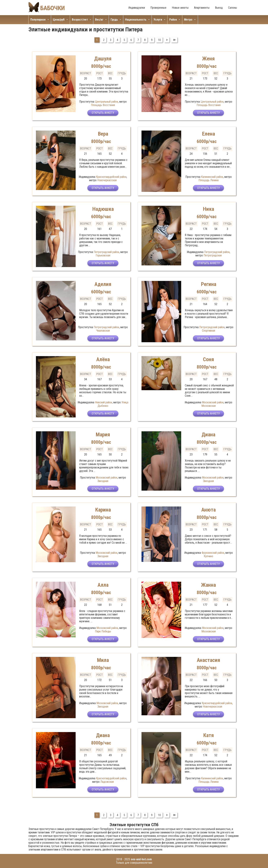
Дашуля (103, 59)
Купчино (208, 556)
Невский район (104, 402)
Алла (103, 585)
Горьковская (103, 255)
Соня (209, 359)
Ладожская (107, 782)
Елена (208, 134)
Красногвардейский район (111, 177)
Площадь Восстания (103, 105)
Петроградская (213, 255)
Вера (103, 134)
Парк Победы (103, 631)
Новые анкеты (180, 8)
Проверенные (158, 8)
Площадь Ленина (209, 180)
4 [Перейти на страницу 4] (117, 40)
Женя (209, 59)
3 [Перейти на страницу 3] (111, 40)
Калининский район (212, 177)
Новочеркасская (107, 180)
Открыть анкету (103, 113)
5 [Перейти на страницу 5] (124, 40)
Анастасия (209, 660)
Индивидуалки (137, 8)
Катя (209, 735)
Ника (209, 209)
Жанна (208, 585)
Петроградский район (106, 252)
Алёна (103, 359)
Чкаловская (103, 331)
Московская (209, 406)
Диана (208, 434)
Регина (208, 284)
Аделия (103, 284)
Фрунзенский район (213, 553)
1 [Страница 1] (97, 40)
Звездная (103, 481)
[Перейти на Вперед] (167, 40)
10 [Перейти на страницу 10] (159, 40)
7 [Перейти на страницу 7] (138, 40)
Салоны (233, 8)
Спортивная (209, 331)
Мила (103, 660)
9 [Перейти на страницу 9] (152, 40)
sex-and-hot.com (141, 859)
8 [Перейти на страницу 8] (145, 40)
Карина (103, 510)
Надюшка (103, 209)
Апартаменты (202, 8)
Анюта (208, 510)
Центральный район (106, 102)
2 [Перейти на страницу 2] (104, 40)
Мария (103, 434)
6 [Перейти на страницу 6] (131, 40)
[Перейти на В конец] (174, 40)
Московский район (213, 402)
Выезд (219, 8)
